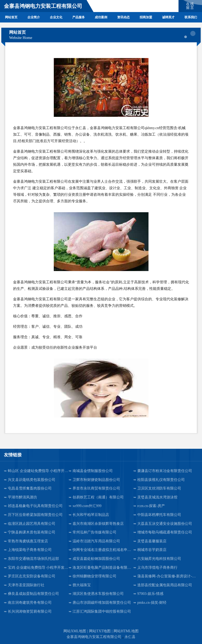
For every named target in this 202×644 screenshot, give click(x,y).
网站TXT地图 (100, 631)
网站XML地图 (75, 631)
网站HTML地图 (126, 631)
